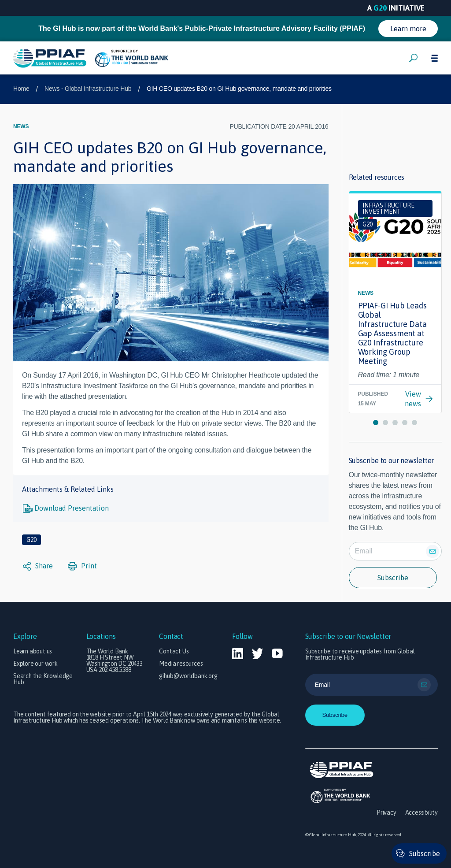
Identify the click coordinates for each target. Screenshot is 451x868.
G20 (31, 540)
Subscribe (393, 578)
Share (38, 566)
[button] (376, 423)
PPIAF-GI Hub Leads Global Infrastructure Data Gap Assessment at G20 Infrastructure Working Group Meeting (392, 333)
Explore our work (35, 664)
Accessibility (421, 812)
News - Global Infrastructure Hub (88, 89)
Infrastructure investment (388, 208)
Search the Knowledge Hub (43, 679)
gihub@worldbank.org (188, 676)
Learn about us (33, 651)
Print (82, 566)
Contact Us (174, 651)
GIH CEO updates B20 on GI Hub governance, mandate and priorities (239, 89)
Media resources (181, 664)
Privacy (386, 812)
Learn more (408, 29)
